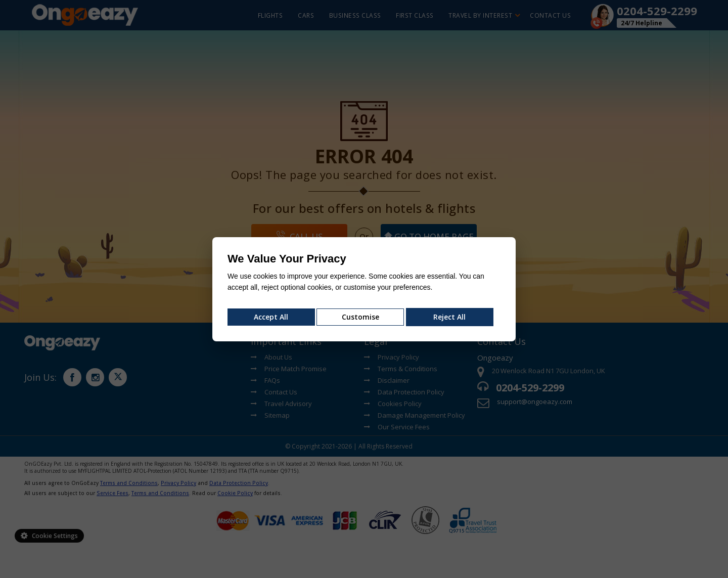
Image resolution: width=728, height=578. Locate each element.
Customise (360, 317)
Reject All (449, 317)
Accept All (271, 317)
